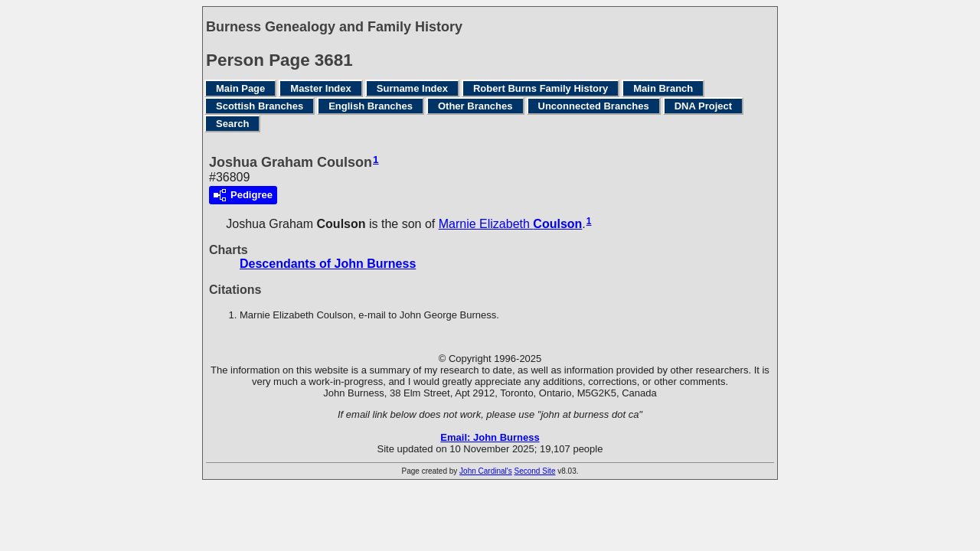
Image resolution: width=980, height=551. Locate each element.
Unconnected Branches (594, 106)
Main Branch (663, 88)
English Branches (371, 106)
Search (232, 124)
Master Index (320, 88)
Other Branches (475, 106)
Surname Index (412, 88)
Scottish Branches (260, 106)
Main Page (240, 88)
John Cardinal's (486, 471)
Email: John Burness (490, 437)
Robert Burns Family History (541, 88)
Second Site (535, 471)
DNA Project (703, 106)
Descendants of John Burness (328, 264)
